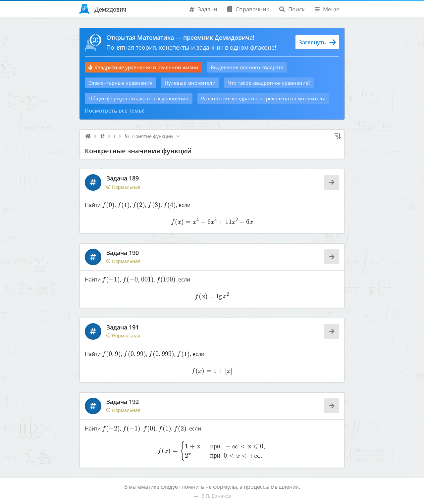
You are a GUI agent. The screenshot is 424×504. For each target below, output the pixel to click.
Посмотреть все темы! (115, 111)
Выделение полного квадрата (247, 67)
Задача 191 (123, 327)
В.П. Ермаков (216, 496)
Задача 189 (123, 178)
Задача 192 (123, 402)
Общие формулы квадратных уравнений (139, 98)
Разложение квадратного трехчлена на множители (263, 98)
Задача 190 (123, 253)
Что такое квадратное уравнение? (269, 83)
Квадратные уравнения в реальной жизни (143, 67)
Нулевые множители (190, 83)
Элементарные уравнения (120, 83)
